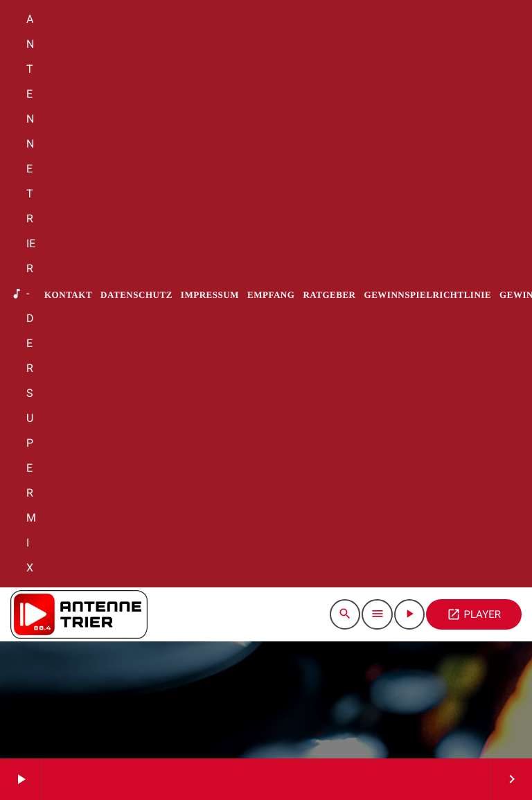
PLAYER (474, 614)
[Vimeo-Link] (79, 614)
